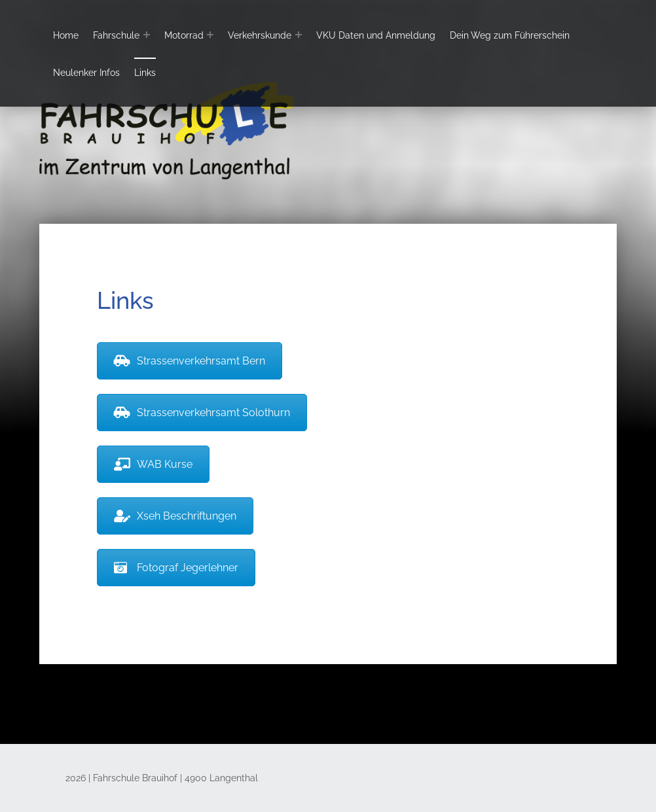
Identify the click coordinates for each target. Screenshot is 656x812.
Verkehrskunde (260, 35)
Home (66, 35)
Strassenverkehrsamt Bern (190, 361)
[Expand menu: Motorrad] (210, 35)
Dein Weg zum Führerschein (510, 35)
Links (145, 72)
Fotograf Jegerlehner (176, 568)
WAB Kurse (153, 464)
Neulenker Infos (86, 72)
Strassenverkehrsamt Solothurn (202, 413)
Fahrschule (116, 35)
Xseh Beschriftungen (175, 516)
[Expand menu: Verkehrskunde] (299, 35)
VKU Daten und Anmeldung (376, 35)
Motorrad (184, 35)
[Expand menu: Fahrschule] (147, 35)
